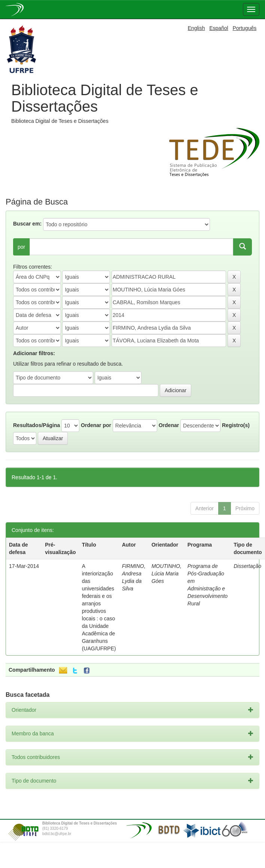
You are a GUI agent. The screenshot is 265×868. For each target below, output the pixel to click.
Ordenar (169, 425)
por (21, 247)
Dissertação (247, 566)
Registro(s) (236, 425)
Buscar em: (27, 224)
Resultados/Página (36, 425)
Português (244, 28)
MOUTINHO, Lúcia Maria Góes (167, 574)
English (197, 28)
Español (219, 28)
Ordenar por (96, 425)
